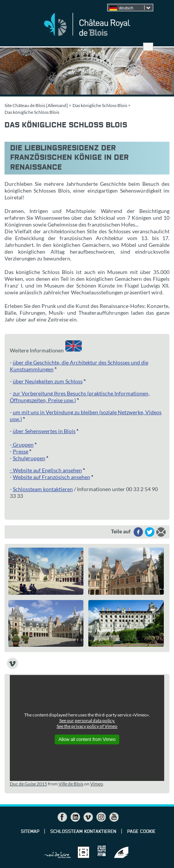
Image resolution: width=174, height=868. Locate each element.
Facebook (62, 817)
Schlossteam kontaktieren (43, 489)
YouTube (114, 817)
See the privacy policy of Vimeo (87, 726)
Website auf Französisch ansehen (52, 477)
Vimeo (97, 784)
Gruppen (23, 445)
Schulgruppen (29, 458)
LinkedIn (75, 817)
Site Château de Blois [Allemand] (36, 105)
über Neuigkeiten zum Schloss (48, 381)
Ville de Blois (71, 784)
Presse (21, 451)
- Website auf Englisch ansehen (46, 470)
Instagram (101, 817)
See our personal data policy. (87, 720)
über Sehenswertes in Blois (44, 431)
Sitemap (30, 832)
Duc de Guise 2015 (28, 784)
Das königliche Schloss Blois (100, 105)
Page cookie (141, 832)
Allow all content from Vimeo (87, 739)
